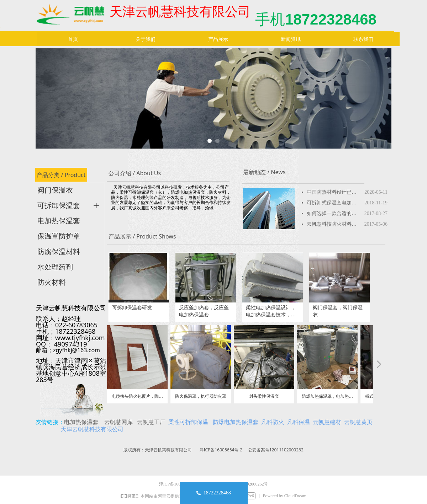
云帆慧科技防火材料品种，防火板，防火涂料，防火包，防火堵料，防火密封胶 (334, 224)
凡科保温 (299, 422)
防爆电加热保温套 (236, 422)
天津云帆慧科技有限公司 (92, 429)
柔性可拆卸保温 (188, 422)
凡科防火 (273, 422)
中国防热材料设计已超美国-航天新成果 (334, 192)
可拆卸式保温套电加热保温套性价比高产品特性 (334, 203)
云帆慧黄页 (358, 422)
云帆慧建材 (327, 422)
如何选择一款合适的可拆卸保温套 (334, 213)
